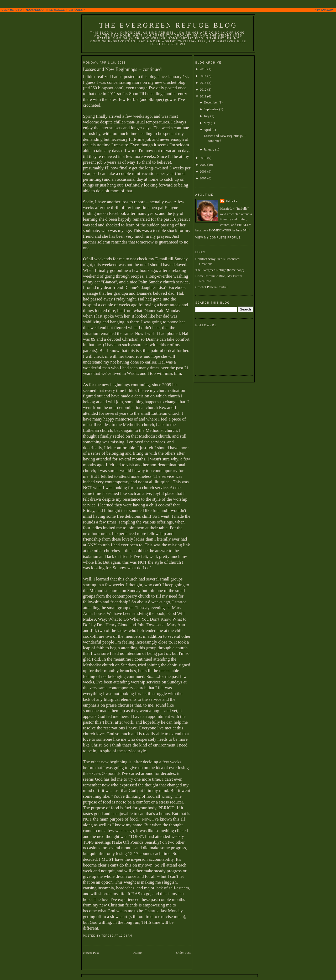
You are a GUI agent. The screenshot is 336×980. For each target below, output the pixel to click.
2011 (203, 96)
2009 (203, 165)
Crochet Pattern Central (211, 287)
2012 (203, 89)
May (207, 123)
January (209, 149)
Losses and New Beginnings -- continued (122, 69)
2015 (203, 69)
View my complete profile (218, 238)
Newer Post (91, 953)
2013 (203, 83)
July (207, 116)
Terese (232, 201)
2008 (203, 171)
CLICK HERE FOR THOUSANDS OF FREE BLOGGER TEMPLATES (169, 10)
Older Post (183, 953)
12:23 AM (126, 936)
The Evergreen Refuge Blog (168, 25)
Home (138, 953)
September (211, 109)
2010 (203, 158)
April (207, 130)
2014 (203, 76)
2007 (203, 178)
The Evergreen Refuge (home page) (220, 270)
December (211, 102)
